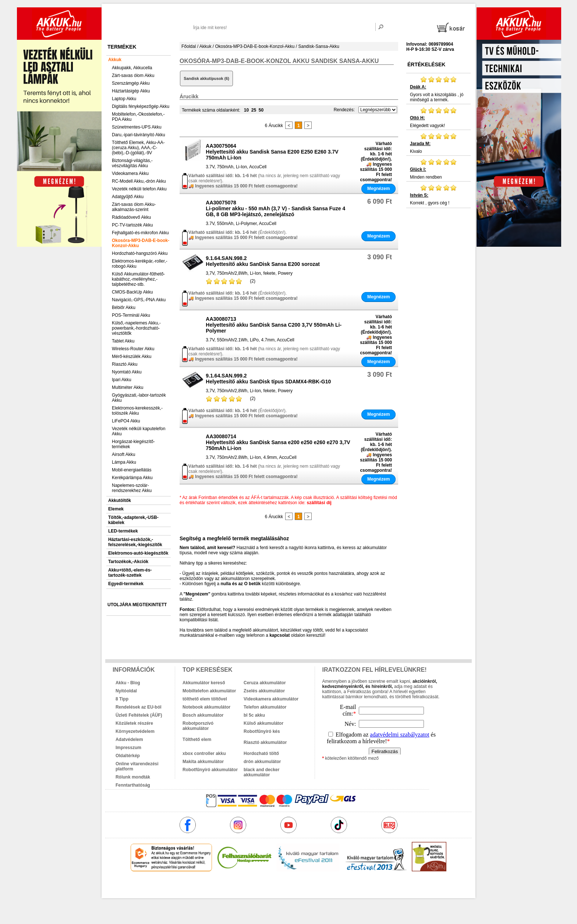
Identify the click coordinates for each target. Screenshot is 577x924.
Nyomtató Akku (127, 372)
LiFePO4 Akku (126, 421)
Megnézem (378, 189)
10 (246, 110)
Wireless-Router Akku (133, 349)
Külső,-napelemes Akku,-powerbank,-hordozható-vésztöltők (136, 328)
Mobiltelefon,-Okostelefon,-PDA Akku (138, 117)
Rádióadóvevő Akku (131, 217)
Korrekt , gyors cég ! (438, 195)
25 (254, 110)
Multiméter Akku (128, 387)
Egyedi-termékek (126, 584)
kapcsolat (279, 635)
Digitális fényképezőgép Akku (141, 106)
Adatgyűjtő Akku (128, 197)
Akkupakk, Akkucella (132, 68)
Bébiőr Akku (124, 308)
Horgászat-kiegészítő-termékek (133, 444)
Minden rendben (438, 169)
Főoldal (189, 46)
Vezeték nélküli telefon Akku (139, 189)
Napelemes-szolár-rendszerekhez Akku (132, 488)
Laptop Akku (124, 99)
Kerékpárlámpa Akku (132, 478)
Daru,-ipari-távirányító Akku (139, 135)
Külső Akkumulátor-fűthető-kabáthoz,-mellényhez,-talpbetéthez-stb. (138, 279)
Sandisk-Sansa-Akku (319, 46)
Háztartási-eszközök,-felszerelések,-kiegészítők (135, 542)
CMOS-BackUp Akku (132, 292)
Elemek (116, 509)
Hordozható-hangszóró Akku (140, 253)
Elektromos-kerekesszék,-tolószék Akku (137, 411)
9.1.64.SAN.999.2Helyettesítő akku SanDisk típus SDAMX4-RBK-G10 (268, 379)
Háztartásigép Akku (131, 91)
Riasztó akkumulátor (265, 742)
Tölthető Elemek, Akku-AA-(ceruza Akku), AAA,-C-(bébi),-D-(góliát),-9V (138, 148)
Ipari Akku (122, 380)
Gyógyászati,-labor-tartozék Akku (139, 398)
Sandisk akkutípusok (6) (206, 78)
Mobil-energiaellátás (132, 470)
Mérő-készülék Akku (132, 356)
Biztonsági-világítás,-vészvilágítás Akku (132, 163)
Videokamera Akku (130, 173)
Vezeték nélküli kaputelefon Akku (139, 431)
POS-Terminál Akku (131, 315)
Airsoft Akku (123, 454)
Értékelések (426, 64)
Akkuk (115, 60)
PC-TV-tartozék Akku (132, 225)
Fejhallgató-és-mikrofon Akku (140, 233)
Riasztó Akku (125, 364)
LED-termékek (123, 531)
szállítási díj (319, 503)
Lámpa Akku (124, 462)
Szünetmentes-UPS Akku (137, 127)
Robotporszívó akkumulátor (198, 726)
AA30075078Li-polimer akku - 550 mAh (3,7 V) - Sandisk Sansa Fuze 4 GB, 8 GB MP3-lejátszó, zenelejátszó (275, 208)
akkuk (249, 887)
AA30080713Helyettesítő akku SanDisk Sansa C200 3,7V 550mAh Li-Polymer (274, 325)
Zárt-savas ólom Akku (133, 75)
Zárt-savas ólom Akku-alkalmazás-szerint (134, 207)
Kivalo (438, 143)
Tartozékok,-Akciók (128, 562)
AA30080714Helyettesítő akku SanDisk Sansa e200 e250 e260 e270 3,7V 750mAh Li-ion (278, 442)
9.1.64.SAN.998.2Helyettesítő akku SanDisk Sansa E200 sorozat (263, 261)
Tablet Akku (123, 341)
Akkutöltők (120, 500)
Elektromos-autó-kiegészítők (138, 553)
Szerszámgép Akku (131, 83)
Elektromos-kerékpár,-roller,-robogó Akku (140, 264)
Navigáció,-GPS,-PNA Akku (139, 300)
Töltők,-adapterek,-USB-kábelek (133, 520)
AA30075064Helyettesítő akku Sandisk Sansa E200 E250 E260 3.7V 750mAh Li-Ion (272, 152)
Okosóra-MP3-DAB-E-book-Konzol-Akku (141, 243)
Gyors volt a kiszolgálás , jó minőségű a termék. (438, 89)
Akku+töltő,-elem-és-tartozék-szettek (130, 573)
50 (261, 110)
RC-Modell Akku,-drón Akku (139, 181)
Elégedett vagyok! (438, 117)
